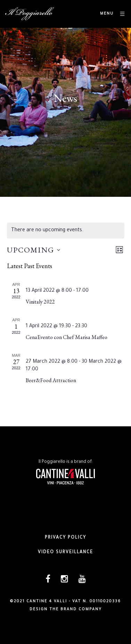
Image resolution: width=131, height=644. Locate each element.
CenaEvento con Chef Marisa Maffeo (67, 337)
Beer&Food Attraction (51, 380)
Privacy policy (65, 538)
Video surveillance (65, 553)
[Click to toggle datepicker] (34, 250)
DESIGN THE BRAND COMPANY (66, 610)
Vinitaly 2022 (40, 302)
